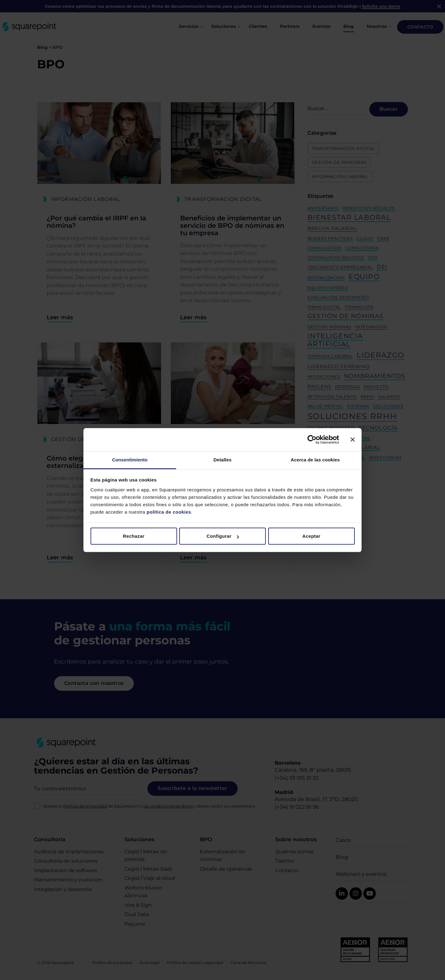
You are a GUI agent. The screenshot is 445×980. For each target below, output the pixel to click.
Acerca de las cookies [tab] (315, 460)
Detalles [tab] (222, 460)
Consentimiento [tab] (130, 460)
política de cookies (168, 512)
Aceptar (311, 536)
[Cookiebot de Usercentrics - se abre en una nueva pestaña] (312, 439)
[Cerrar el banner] (353, 439)
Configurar (223, 536)
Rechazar (134, 536)
